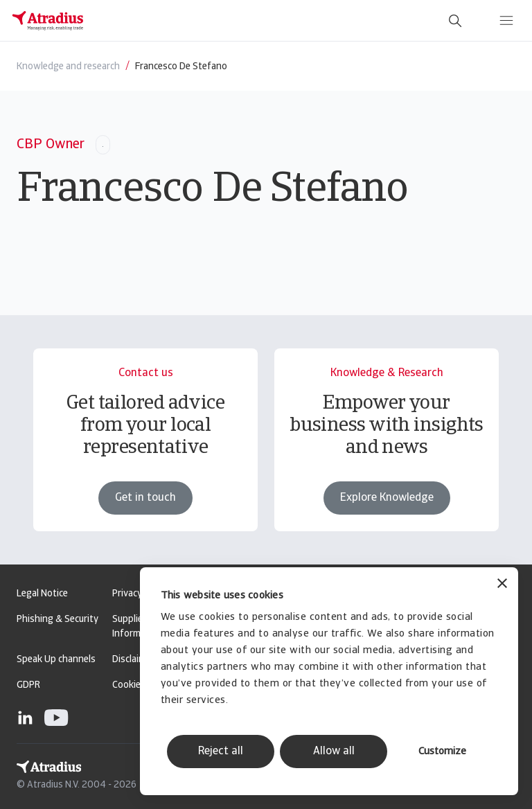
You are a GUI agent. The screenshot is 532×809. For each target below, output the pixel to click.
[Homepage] (48, 21)
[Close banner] (502, 585)
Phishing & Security (57, 620)
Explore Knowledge (387, 498)
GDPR (28, 685)
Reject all (221, 752)
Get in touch (145, 498)
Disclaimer (133, 660)
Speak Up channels (56, 660)
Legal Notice (42, 594)
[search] (455, 21)
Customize (442, 752)
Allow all (334, 752)
